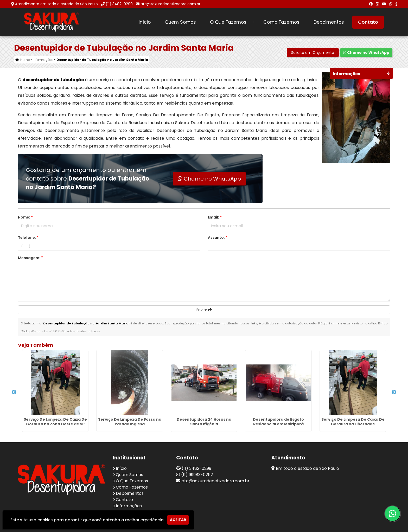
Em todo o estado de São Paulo (307, 468)
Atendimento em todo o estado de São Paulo (56, 4)
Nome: (25, 217)
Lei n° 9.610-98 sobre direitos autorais (72, 331)
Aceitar (178, 520)
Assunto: (218, 238)
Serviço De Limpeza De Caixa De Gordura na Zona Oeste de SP (55, 422)
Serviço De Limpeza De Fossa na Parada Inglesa (130, 422)
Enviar (204, 310)
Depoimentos (329, 22)
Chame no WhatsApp (366, 53)
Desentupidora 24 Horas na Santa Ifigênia (204, 422)
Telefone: (28, 238)
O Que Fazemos (228, 22)
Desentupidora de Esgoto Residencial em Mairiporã (278, 422)
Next (394, 392)
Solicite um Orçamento (313, 53)
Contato (368, 22)
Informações (129, 506)
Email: (215, 217)
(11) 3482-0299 (119, 4)
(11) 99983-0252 (197, 475)
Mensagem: (30, 258)
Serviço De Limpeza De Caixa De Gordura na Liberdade (353, 422)
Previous (14, 392)
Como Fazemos (281, 22)
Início (145, 22)
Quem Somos (180, 22)
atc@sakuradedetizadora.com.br (170, 4)
